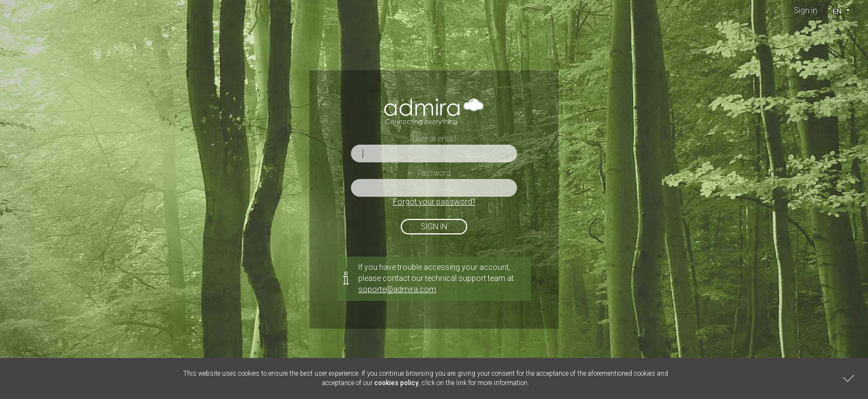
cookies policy (396, 383)
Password (434, 173)
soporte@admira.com (397, 289)
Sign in (805, 11)
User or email (434, 139)
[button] (841, 11)
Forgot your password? (434, 202)
